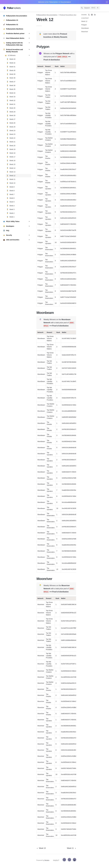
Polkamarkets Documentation (47, 15)
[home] (18, 8)
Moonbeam (85, 28)
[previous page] (41, 848)
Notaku (47, 860)
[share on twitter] (89, 15)
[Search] (90, 8)
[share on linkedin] (95, 15)
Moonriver (85, 32)
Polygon (84, 25)
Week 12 (84, 21)
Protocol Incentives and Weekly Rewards (74, 15)
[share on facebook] (92, 15)
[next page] (72, 848)
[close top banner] (107, 2)
